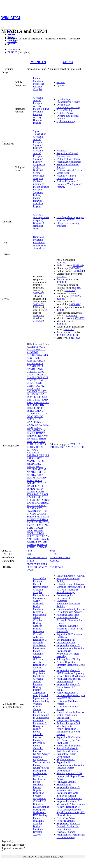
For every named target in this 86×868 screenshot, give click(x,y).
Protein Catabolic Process (38, 734)
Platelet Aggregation (39, 691)
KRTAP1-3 (33, 450)
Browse (11, 35)
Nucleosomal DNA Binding (40, 814)
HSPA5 (43, 439)
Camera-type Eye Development (65, 597)
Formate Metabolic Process (70, 712)
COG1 (30, 380)
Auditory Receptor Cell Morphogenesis (68, 725)
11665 (53, 554)
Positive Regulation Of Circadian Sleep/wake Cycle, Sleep (71, 665)
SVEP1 (39, 517)
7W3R (54, 567)
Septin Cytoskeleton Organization (67, 716)
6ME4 (44, 564)
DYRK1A (75, 444)
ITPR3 (42, 441)
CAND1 (31, 369)
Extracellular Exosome (40, 580)
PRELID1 (42, 486)
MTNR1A (38, 62)
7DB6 (37, 567)
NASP (40, 475)
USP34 (68, 62)
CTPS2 (41, 386)
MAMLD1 (32, 461)
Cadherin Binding (38, 627)
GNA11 (39, 419)
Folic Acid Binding (66, 782)
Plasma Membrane (38, 80)
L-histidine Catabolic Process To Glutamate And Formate (70, 620)
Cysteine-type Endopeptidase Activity (68, 100)
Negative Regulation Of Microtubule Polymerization (71, 803)
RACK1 (31, 497)
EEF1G (31, 400)
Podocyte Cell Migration (69, 746)
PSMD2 (31, 489)
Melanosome (40, 598)
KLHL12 (31, 444)
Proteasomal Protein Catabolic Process (39, 652)
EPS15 (37, 402)
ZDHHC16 (32, 547)
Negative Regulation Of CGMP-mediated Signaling (70, 672)
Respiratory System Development (66, 755)
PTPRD (40, 492)
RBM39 (31, 500)
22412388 (79, 271)
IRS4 (35, 441)
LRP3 (30, 458)
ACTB (42, 347)
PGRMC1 (32, 483)
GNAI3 (39, 425)
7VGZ (30, 570)
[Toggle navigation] (2, 27)
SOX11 (40, 511)
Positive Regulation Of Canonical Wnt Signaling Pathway (69, 184)
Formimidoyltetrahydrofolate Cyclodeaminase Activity (71, 611)
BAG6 (42, 361)
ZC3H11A (42, 544)
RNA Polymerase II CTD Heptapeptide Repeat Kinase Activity (71, 776)
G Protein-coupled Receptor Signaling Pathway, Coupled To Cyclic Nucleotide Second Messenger (39, 163)
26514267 (12, 41)
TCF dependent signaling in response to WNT (70, 219)
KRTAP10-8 (33, 453)
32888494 (62, 299)
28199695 (62, 324)
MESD (30, 464)
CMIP (40, 377)
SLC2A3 (31, 505)
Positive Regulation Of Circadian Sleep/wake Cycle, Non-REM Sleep (71, 695)
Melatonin (38, 240)
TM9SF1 (31, 519)
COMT (30, 383)
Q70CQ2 (55, 561)
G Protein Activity (38, 661)
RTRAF (45, 503)
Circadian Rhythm (38, 205)
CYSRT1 (42, 391)
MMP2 (38, 464)
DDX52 (40, 394)
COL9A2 (39, 380)
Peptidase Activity (66, 113)
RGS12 (39, 500)
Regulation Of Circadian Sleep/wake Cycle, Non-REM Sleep (69, 740)
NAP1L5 (31, 475)
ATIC (38, 358)
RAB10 (37, 494)
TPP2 (37, 525)
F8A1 (30, 405)
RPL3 (38, 503)
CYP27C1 (32, 391)
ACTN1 (31, 350)
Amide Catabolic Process (69, 798)
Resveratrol (39, 242)
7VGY (44, 567)
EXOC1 (45, 402)
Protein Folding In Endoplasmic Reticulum (41, 718)
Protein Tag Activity (67, 818)
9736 (53, 551)
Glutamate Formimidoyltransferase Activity (69, 604)
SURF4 (31, 517)
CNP (45, 377)
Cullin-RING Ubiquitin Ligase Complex (41, 804)
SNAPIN (31, 511)
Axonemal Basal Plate (68, 615)
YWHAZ (32, 544)
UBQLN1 (32, 533)
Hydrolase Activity (66, 121)
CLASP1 (31, 377)
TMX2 (30, 525)
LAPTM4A (33, 455)
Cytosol (60, 85)
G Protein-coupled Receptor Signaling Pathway (38, 142)
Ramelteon (38, 237)
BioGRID (12, 52)
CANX (39, 369)
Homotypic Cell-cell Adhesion (39, 634)
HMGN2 (41, 433)
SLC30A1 (41, 505)
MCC (41, 461)
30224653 (62, 277)
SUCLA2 (41, 514)
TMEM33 (44, 522)
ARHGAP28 (33, 355)
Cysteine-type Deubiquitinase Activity (68, 106)
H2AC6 (31, 430)
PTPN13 (31, 492)
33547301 (69, 329)
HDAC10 (40, 430)
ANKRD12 (33, 352)
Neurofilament (64, 785)
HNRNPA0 (42, 436)
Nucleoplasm (40, 810)
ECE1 (37, 397)
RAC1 (45, 494)
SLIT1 (40, 508)
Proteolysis (62, 151)
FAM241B (38, 405)
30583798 (62, 282)
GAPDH (31, 414)
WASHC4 (32, 542)
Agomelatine (40, 245)
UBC (81, 447)
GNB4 (30, 428)
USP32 (38, 536)
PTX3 (30, 494)
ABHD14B (33, 347)
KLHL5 (31, 447)
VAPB (30, 539)
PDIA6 (30, 480)
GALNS (39, 411)
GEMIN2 (39, 416)
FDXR (30, 408)
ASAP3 (44, 355)
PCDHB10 (41, 478)
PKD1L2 (42, 483)
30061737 (62, 263)
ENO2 (30, 402)
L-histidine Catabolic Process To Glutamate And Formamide (70, 629)
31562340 (70, 290)
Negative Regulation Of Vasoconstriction (41, 759)
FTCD (54, 447)
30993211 (62, 335)
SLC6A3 (31, 508)
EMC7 (38, 400)
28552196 (78, 265)
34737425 (38, 316)
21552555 (38, 321)
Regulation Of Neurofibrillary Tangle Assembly (68, 654)
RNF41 (31, 503)
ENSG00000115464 (60, 557)
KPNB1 (39, 447)
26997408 (38, 293)
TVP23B (38, 528)
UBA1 (30, 531)
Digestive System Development (65, 769)
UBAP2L (39, 531)
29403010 (72, 335)
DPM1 (30, 397)
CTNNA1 (32, 386)
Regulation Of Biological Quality (40, 726)
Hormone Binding (38, 121)
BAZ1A (31, 363)
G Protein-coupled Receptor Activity (38, 102)
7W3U (61, 567)
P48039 (31, 561)
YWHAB (42, 542)
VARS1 (38, 539)
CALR (40, 366)
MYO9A (42, 469)
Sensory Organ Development (71, 676)
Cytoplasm (38, 676)
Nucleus (61, 82)
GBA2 (30, 416)
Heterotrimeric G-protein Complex (40, 590)
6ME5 (30, 567)
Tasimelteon (39, 248)
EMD (45, 400)
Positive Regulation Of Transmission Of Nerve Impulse (68, 732)
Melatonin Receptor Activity (38, 114)
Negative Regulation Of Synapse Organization (40, 794)
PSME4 (39, 489)
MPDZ (39, 466)
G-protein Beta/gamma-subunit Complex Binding (40, 617)
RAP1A (40, 497)
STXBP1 (31, 514)
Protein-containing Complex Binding (38, 822)
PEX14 (38, 480)
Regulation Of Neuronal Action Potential (69, 680)
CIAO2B (39, 375)
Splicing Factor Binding (69, 659)
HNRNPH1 (33, 439)
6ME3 (37, 564)
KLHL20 (41, 444)
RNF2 (47, 500)
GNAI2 (31, 425)
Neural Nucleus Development (41, 769)
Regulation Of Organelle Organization (40, 643)
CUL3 (30, 389)
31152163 (77, 288)
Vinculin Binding (37, 705)
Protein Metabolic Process (38, 785)
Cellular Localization (39, 711)
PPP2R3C (32, 486)
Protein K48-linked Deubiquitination (66, 177)
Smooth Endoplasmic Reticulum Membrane (67, 750)
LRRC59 (38, 458)
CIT (45, 375)
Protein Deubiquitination (69, 162)
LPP (47, 455)
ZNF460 (43, 547)
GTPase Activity (41, 754)
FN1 (43, 408)
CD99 (41, 372)
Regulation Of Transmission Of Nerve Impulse (71, 836)
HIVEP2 (31, 433)
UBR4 (41, 533)
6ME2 (30, 564)
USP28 (30, 536)
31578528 (76, 338)
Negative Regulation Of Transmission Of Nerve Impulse (69, 687)
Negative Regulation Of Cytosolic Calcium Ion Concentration (69, 826)
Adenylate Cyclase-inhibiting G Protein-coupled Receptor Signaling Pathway (41, 187)
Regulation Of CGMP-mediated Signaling (68, 794)
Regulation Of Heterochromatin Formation (71, 764)
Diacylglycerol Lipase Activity (41, 697)
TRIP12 (44, 525)
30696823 (75, 268)
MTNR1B (32, 469)
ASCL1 (31, 358)
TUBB (30, 528)
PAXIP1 (31, 478)
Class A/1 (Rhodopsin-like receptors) (41, 217)
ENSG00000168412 (37, 557)
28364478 (38, 304)
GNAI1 (39, 422)
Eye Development (66, 640)
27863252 (76, 296)
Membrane (38, 84)
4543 (29, 551)
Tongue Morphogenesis (68, 720)
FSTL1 (30, 411)
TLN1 (46, 517)
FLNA (37, 408)
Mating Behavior (38, 199)
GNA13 (31, 422)
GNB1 (46, 425)
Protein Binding (41, 109)
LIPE (42, 455)
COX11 (38, 383)
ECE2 (44, 397)
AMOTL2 (41, 350)
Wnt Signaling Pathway (68, 159)
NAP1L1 (31, 472)
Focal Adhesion (41, 595)
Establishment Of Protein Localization (40, 776)
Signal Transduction (40, 132)
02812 (30, 554)
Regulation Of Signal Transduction (67, 155)
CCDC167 (32, 372)
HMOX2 (31, 436)
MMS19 (31, 466)
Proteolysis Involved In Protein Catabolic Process (39, 746)
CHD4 (30, 375)
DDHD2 (31, 394)
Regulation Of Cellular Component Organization (40, 669)
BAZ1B (39, 363)
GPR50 (38, 428)
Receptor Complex (38, 88)
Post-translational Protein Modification (69, 171)
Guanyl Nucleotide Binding (39, 604)
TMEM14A (42, 519)
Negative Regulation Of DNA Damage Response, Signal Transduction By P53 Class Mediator (71, 811)
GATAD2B (42, 414)
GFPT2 (31, 419)
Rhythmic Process (66, 759)
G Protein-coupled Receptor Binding (38, 683)
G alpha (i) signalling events (38, 226)
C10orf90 (32, 366)
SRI (46, 511)
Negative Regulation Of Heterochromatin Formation (71, 647)
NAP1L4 (41, 472)
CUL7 (37, 389)
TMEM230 (33, 522)
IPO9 (30, 441)
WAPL (45, 539)
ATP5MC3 (32, 361)
